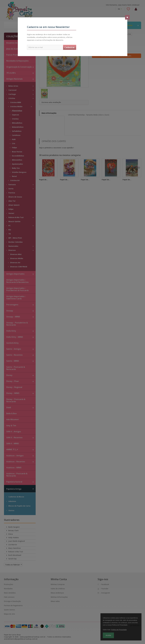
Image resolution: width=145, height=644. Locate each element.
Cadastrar (70, 47)
